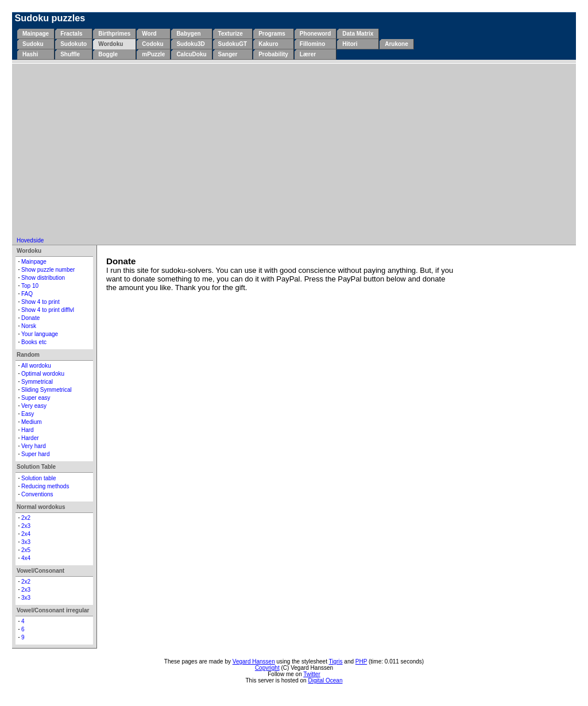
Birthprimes (114, 34)
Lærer (308, 54)
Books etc (34, 342)
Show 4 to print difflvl (48, 310)
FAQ (27, 294)
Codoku (152, 44)
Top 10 (30, 286)
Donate (30, 318)
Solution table (39, 478)
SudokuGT (233, 44)
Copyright (267, 668)
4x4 (26, 558)
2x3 (26, 526)
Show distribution (43, 278)
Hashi (30, 54)
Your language (40, 334)
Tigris (336, 661)
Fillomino (312, 44)
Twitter (312, 674)
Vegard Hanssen (254, 661)
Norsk (29, 326)
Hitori (350, 44)
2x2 (26, 518)
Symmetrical (37, 382)
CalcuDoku (191, 54)
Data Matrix (358, 34)
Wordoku (111, 44)
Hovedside (30, 240)
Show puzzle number (48, 270)
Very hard (34, 446)
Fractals (71, 34)
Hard (28, 430)
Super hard (35, 454)
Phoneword (315, 34)
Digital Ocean (325, 680)
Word (149, 34)
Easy (28, 414)
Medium (32, 422)
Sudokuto (73, 44)
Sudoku (33, 44)
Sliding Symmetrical (47, 390)
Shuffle (70, 54)
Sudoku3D (190, 44)
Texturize (231, 34)
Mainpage (36, 34)
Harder (30, 438)
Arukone (396, 44)
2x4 (26, 534)
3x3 (26, 542)
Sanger (228, 54)
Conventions (37, 494)
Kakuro (268, 44)
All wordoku (36, 366)
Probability (273, 54)
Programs (272, 34)
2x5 (26, 550)
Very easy (34, 406)
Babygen (188, 34)
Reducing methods (45, 486)
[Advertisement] (294, 151)
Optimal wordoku (43, 374)
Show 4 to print (40, 302)
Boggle (108, 54)
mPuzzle (153, 54)
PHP (361, 661)
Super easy (36, 398)
